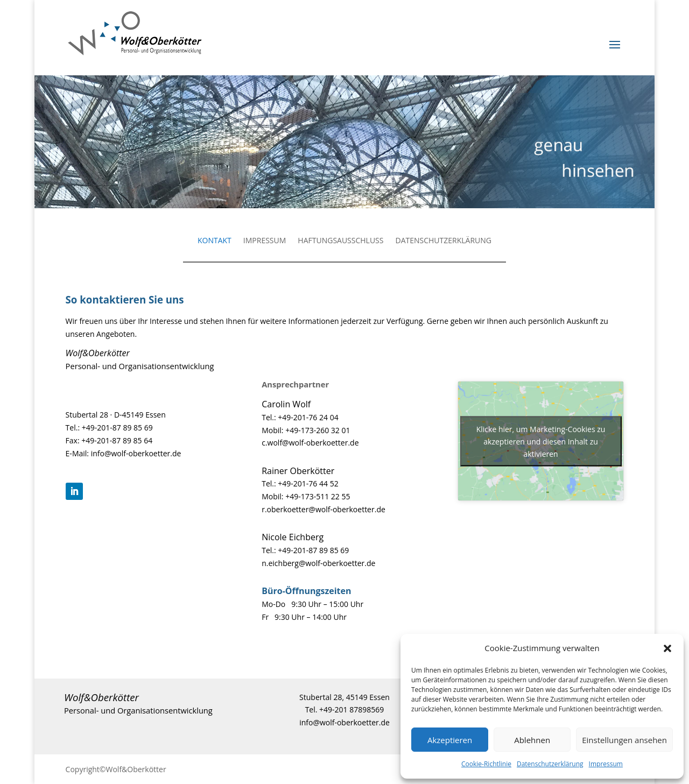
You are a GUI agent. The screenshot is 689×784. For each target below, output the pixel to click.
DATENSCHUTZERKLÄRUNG (443, 241)
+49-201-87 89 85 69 (117, 428)
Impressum (606, 764)
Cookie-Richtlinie (486, 764)
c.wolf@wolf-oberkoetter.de (310, 443)
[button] (667, 648)
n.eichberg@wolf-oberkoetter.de (318, 563)
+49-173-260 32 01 (318, 430)
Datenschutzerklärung (550, 764)
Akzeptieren (450, 740)
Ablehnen (532, 740)
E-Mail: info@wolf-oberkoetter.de (124, 453)
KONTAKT (215, 241)
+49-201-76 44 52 (308, 483)
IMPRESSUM (265, 241)
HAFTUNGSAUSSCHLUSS (340, 241)
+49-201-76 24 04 (308, 417)
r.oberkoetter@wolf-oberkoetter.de (324, 509)
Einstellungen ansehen (624, 740)
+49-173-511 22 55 (318, 496)
